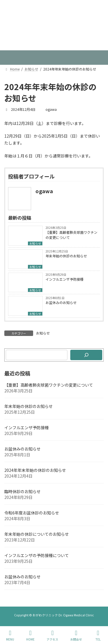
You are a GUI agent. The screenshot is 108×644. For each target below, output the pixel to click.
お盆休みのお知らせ (61, 302)
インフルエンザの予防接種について (37, 555)
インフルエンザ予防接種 (65, 279)
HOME (30, 636)
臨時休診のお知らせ (22, 491)
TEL (98, 636)
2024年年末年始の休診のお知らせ (35, 470)
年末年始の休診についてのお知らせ (37, 534)
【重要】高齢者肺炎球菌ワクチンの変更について (71, 235)
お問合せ (76, 636)
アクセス (52, 636)
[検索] (86, 355)
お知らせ (35, 243)
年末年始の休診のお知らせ (66, 256)
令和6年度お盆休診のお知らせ (32, 513)
